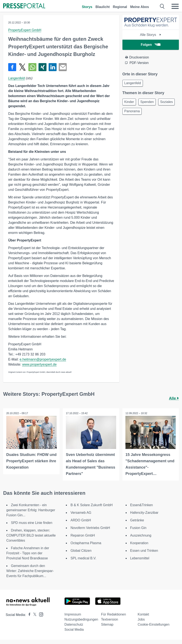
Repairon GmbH (83, 535)
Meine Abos (140, 7)
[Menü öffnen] (175, 6)
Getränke (137, 520)
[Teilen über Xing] (43, 67)
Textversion (110, 619)
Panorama (132, 111)
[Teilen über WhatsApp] (32, 67)
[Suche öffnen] (162, 6)
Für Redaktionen (113, 614)
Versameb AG (81, 513)
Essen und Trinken (144, 551)
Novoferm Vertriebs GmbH (90, 528)
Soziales (166, 102)
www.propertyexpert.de (39, 364)
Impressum (73, 614)
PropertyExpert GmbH (25, 30)
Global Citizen (81, 551)
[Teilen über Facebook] (12, 67)
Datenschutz (74, 624)
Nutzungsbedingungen (81, 619)
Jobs (141, 619)
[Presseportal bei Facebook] (28, 615)
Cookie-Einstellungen (153, 624)
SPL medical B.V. (83, 558)
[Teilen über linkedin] (53, 67)
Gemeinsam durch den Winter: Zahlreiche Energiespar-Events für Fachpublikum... (30, 571)
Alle (174, 398)
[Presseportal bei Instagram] (40, 614)
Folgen (151, 45)
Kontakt (143, 614)
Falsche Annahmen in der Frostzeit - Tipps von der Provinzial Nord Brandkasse (28, 553)
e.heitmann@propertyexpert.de (43, 359)
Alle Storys (151, 35)
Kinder (129, 102)
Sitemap (107, 624)
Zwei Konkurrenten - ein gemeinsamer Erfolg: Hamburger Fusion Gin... (31, 510)
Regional (120, 7)
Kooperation (139, 543)
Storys (87, 7)
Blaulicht (103, 7)
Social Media (74, 630)
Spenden (147, 102)
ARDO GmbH (81, 520)
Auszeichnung (141, 535)
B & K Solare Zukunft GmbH (92, 505)
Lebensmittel (140, 558)
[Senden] (63, 67)
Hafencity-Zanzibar (144, 513)
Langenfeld (17, 78)
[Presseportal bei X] (34, 615)
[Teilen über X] (22, 67)
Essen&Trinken (142, 505)
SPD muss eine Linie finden (32, 523)
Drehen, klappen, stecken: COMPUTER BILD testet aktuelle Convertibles (31, 535)
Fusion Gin (138, 528)
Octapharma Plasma (86, 543)
